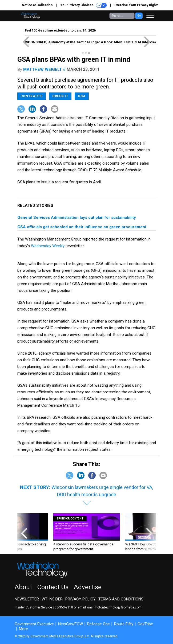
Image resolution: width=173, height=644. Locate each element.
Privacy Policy (81, 599)
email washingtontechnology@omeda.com (110, 607)
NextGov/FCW (71, 624)
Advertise (88, 587)
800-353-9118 (63, 607)
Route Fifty (124, 624)
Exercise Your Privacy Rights (136, 5)
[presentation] (24, 532)
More (23, 629)
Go (139, 16)
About (23, 587)
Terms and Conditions (121, 599)
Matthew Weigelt (43, 69)
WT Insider (52, 599)
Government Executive (34, 624)
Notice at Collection (37, 5)
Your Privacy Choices (83, 5)
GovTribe (145, 624)
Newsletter (27, 599)
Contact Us (53, 587)
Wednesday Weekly (48, 246)
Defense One (98, 624)
